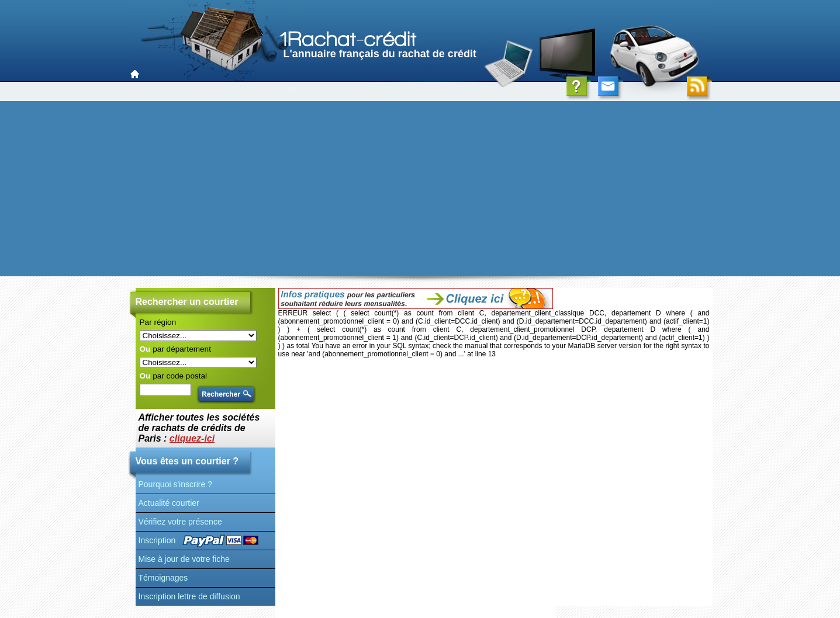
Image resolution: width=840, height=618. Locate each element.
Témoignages (163, 578)
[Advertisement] (420, 189)
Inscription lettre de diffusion (189, 596)
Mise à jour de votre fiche (184, 559)
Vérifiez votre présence (180, 522)
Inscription (157, 540)
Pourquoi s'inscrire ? (175, 484)
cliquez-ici (192, 438)
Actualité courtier (169, 503)
